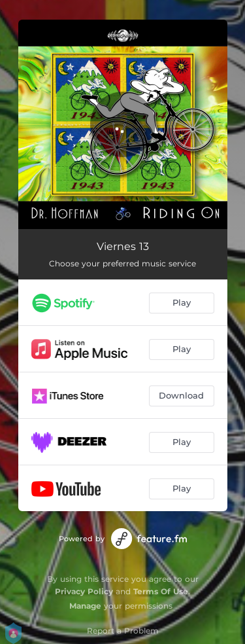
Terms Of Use (161, 591)
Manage (85, 606)
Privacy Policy (84, 591)
